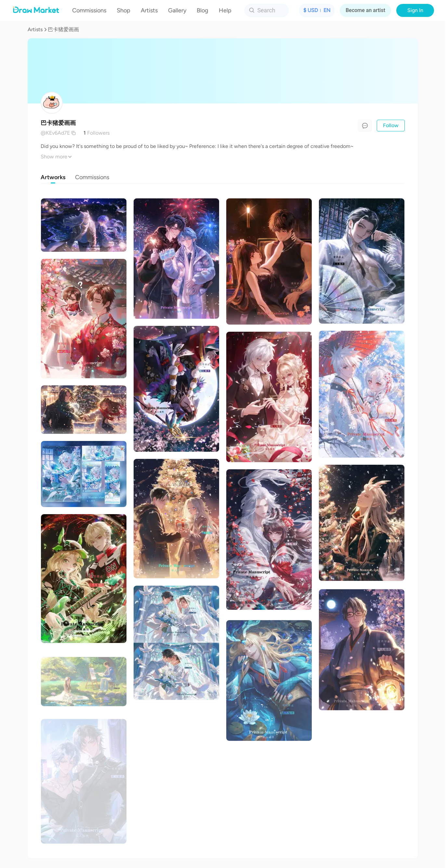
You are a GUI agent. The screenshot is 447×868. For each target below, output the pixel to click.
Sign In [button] (415, 10)
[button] (317, 10)
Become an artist (365, 10)
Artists (35, 29)
